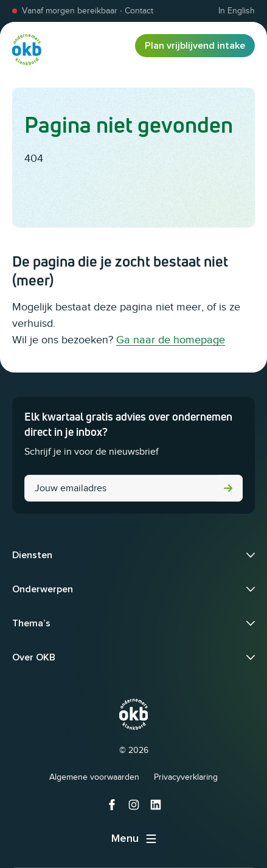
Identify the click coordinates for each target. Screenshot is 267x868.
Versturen (228, 488)
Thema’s (31, 623)
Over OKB (34, 657)
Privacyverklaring (186, 777)
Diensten (32, 555)
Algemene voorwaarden (94, 777)
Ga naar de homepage (171, 340)
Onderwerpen (43, 589)
